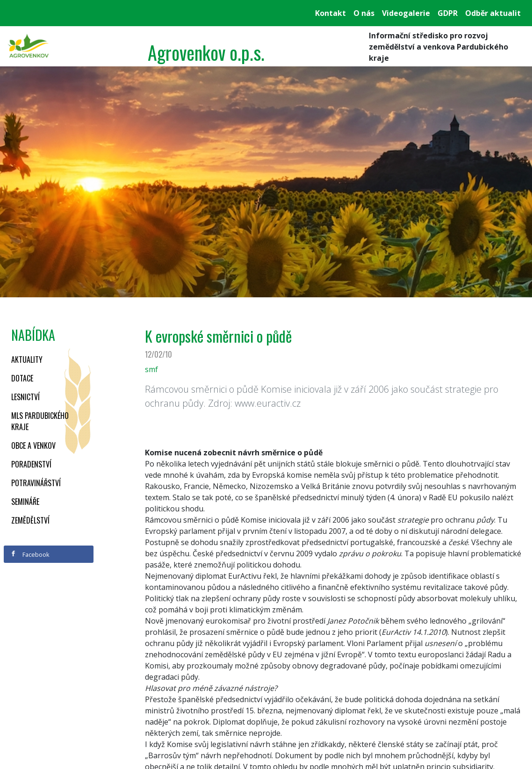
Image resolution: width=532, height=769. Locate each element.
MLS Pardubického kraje (40, 421)
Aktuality (27, 359)
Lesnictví (25, 397)
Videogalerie (406, 13)
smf (151, 369)
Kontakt (331, 13)
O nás (364, 13)
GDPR (448, 13)
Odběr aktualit (493, 13)
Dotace (22, 378)
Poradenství (31, 464)
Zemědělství (30, 520)
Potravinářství (36, 483)
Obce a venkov (33, 446)
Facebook (30, 554)
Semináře (25, 502)
